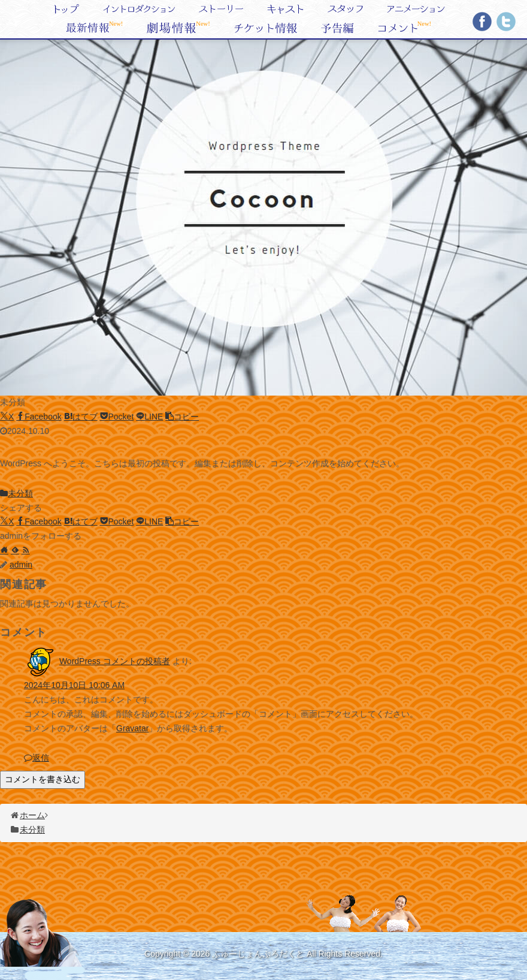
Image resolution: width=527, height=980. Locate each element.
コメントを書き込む (43, 779)
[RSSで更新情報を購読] (26, 550)
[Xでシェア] (7, 417)
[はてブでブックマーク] (81, 417)
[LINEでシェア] (149, 417)
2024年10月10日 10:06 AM (74, 685)
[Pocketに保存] (117, 417)
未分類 (16, 493)
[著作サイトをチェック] (4, 550)
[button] (182, 417)
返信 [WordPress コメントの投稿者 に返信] (37, 758)
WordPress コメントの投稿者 (115, 661)
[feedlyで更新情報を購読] (15, 550)
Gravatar (132, 728)
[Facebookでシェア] (39, 417)
